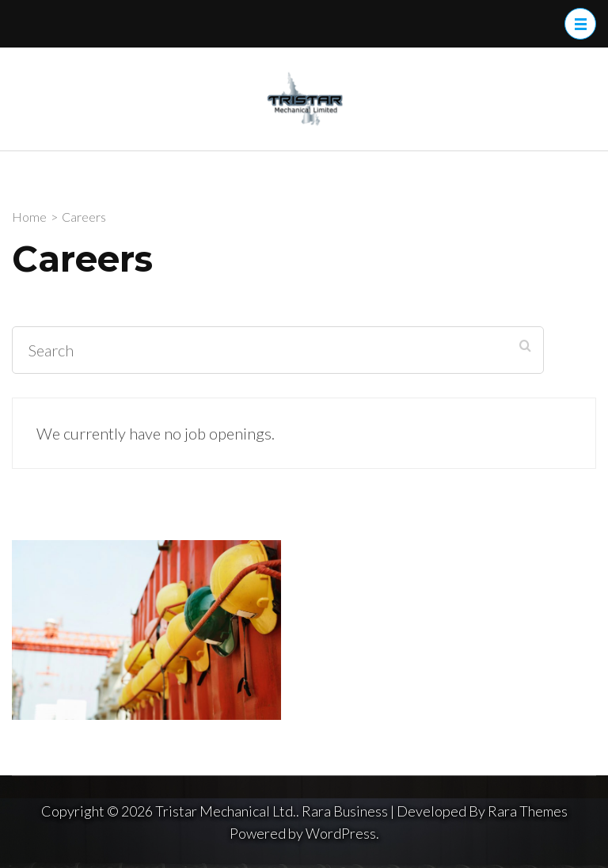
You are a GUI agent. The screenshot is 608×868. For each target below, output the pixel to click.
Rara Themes (528, 811)
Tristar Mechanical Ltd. (226, 811)
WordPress (341, 833)
